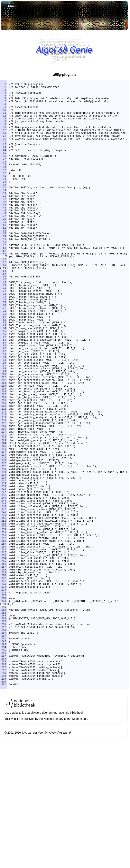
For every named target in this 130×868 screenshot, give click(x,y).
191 (4, 759)
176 (4, 703)
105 (4, 455)
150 (4, 612)
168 (4, 675)
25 (4, 169)
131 (4, 546)
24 (4, 165)
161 (4, 650)
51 (4, 260)
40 (4, 221)
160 (4, 647)
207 (4, 814)
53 (4, 267)
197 (4, 779)
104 (4, 452)
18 (4, 145)
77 (4, 357)
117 (4, 497)
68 (4, 326)
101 (4, 441)
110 (4, 472)
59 (4, 288)
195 (4, 772)
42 (4, 228)
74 (4, 347)
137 (4, 567)
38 (4, 214)
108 (4, 465)
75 (4, 350)
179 (4, 713)
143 (4, 588)
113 (4, 483)
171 (4, 685)
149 (4, 609)
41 (4, 225)
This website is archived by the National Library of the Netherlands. (46, 849)
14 (4, 131)
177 (4, 706)
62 (4, 302)
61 (4, 298)
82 (4, 375)
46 (4, 242)
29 (4, 183)
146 (4, 598)
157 (4, 636)
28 (4, 179)
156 (4, 633)
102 (4, 445)
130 (4, 542)
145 (4, 595)
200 (4, 790)
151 (4, 616)
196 (4, 776)
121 (4, 511)
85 (4, 385)
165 (4, 664)
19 (4, 148)
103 (4, 448)
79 (4, 364)
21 (4, 155)
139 (4, 574)
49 (4, 253)
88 (4, 396)
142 (4, 584)
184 (4, 734)
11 (4, 120)
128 (4, 535)
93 (4, 413)
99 (4, 434)
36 (4, 207)
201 (4, 793)
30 (4, 186)
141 (4, 581)
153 (4, 622)
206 (4, 811)
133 (4, 553)
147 (4, 602)
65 (4, 315)
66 (4, 319)
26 (4, 172)
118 (4, 500)
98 (4, 431)
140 (4, 577)
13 (4, 127)
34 (4, 200)
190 (4, 755)
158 (4, 640)
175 (4, 699)
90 (4, 403)
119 (4, 504)
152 (4, 619)
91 (4, 406)
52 (4, 263)
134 (4, 556)
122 (4, 514)
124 (4, 521)
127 (4, 532)
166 (4, 668)
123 (4, 518)
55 (4, 274)
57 (4, 281)
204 (4, 804)
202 (4, 797)
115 (4, 490)
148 (4, 605)
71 (4, 336)
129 (4, 539)
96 (4, 424)
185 (4, 738)
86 (4, 389)
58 (4, 284)
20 (4, 152)
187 (4, 745)
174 (4, 696)
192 (4, 762)
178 (4, 710)
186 (4, 741)
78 (4, 361)
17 (4, 141)
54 (4, 270)
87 (4, 392)
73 (4, 343)
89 (4, 399)
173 (4, 692)
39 (4, 218)
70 (4, 333)
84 (4, 382)
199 (4, 786)
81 (4, 371)
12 (4, 124)
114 (4, 486)
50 (4, 256)
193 (4, 766)
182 (4, 727)
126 (4, 528)
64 (4, 312)
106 (4, 459)
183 (4, 731)
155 (4, 629)
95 (4, 420)
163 (4, 657)
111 (4, 476)
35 (4, 204)
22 (4, 159)
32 (4, 193)
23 (4, 162)
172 (4, 689)
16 (4, 138)
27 (4, 176)
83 (4, 378)
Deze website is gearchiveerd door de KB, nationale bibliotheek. (44, 843)
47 (4, 246)
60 (4, 291)
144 (4, 591)
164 (4, 661)
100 (4, 438)
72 (4, 340)
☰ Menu (10, 6)
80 (4, 368)
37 (4, 211)
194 (4, 769)
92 (4, 410)
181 (4, 724)
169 (4, 678)
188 (4, 748)
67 (4, 322)
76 (4, 354)
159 (4, 643)
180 (4, 720)
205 (4, 807)
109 (4, 469)
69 (4, 329)
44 (4, 235)
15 (4, 134)
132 (4, 549)
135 (4, 560)
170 (4, 682)
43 (4, 232)
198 (4, 783)
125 (4, 525)
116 (4, 493)
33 (4, 197)
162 (4, 654)
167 (4, 671)
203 (4, 800)
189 (4, 752)
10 (4, 117)
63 (4, 305)
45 (4, 239)
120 (4, 507)
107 (4, 462)
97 (4, 427)
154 (4, 626)
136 (4, 563)
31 (4, 190)
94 (4, 417)
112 (4, 479)
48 (4, 249)
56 (4, 277)
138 (4, 570)
